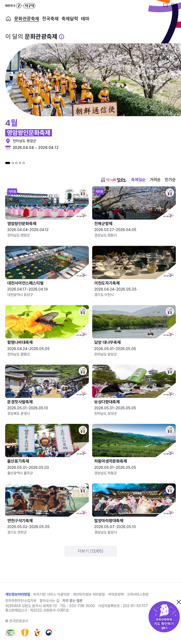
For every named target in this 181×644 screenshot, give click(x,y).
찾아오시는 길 (49, 601)
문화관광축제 (27, 19)
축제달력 (70, 19)
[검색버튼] (173, 5)
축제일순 (138, 180)
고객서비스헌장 (138, 594)
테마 (85, 19)
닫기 (179, 602)
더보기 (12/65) (91, 551)
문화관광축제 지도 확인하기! (164, 617)
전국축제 (50, 19)
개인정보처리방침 (18, 594)
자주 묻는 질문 (72, 601)
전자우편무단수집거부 (21, 601)
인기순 (170, 180)
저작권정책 (116, 594)
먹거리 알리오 (114, 180)
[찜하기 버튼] (165, 5)
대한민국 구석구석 (20, 6)
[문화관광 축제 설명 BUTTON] (62, 37)
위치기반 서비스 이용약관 (51, 594)
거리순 (155, 180)
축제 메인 (8, 19)
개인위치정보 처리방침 (89, 594)
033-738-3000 (82, 606)
